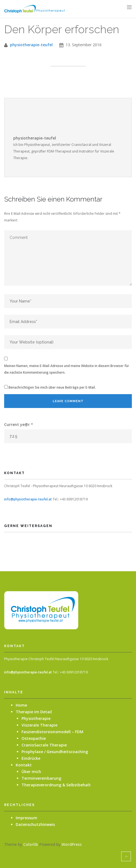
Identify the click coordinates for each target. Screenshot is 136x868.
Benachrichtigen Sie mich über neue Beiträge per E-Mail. (52, 387)
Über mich (31, 772)
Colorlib (31, 844)
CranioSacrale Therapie (44, 745)
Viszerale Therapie (39, 725)
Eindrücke (31, 758)
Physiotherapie (36, 718)
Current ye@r (19, 424)
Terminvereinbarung (41, 778)
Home (21, 705)
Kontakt (24, 765)
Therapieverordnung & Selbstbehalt (56, 785)
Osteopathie (34, 738)
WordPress (72, 844)
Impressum (26, 818)
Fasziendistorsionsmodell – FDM (52, 732)
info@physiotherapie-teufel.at (28, 499)
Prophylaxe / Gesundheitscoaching (55, 752)
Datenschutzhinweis (35, 824)
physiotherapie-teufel (31, 45)
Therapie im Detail (34, 712)
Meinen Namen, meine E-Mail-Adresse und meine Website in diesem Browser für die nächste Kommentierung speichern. (67, 369)
